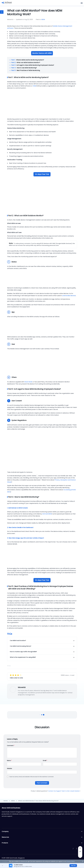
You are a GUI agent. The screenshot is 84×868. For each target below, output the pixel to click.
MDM (43, 19)
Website (9, 768)
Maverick (22, 687)
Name (9, 761)
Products (42, 843)
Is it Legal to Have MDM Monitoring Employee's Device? (33, 65)
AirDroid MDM (47, 514)
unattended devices (69, 296)
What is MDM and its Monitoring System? (28, 60)
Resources (42, 837)
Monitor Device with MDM (42, 53)
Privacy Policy (71, 861)
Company (42, 832)
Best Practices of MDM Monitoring (26, 70)
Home (6, 801)
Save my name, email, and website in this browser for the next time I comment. (32, 777)
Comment (11, 746)
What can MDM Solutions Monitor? (26, 63)
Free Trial (73, 866)
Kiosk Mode (28, 382)
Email (45, 761)
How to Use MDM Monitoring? (24, 68)
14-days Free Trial (42, 174)
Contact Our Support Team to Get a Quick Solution (64, 791)
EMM (34, 86)
